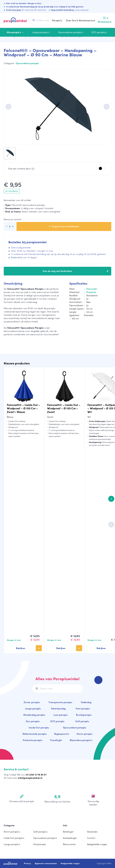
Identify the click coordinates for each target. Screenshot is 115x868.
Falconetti (92, 289)
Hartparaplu (40, 844)
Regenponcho (62, 734)
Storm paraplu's (12, 832)
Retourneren (69, 844)
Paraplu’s (57, 20)
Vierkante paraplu (32, 740)
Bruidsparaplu (84, 715)
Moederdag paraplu (34, 715)
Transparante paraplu (60, 702)
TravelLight (56, 740)
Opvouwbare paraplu (27, 63)
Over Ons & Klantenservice (80, 20)
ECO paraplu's (99, 32)
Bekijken (21, 648)
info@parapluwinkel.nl (30, 778)
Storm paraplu (85, 734)
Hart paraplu (83, 708)
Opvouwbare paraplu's (71, 32)
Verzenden (92, 832)
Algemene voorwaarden (46, 863)
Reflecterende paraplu (35, 734)
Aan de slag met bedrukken (75, 271)
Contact (91, 838)
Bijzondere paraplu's (81, 740)
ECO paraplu (57, 721)
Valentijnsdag (58, 708)
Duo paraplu (33, 721)
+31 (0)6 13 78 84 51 (36, 775)
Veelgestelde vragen (97, 844)
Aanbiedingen (70, 838)
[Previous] (8, 107)
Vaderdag (86, 702)
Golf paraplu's (40, 832)
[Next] (107, 107)
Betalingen (68, 832)
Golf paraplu (82, 721)
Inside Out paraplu (39, 728)
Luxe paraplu (61, 715)
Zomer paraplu (32, 702)
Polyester (91, 292)
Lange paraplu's (41, 32)
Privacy (27, 863)
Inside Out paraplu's (14, 838)
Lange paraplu (33, 708)
